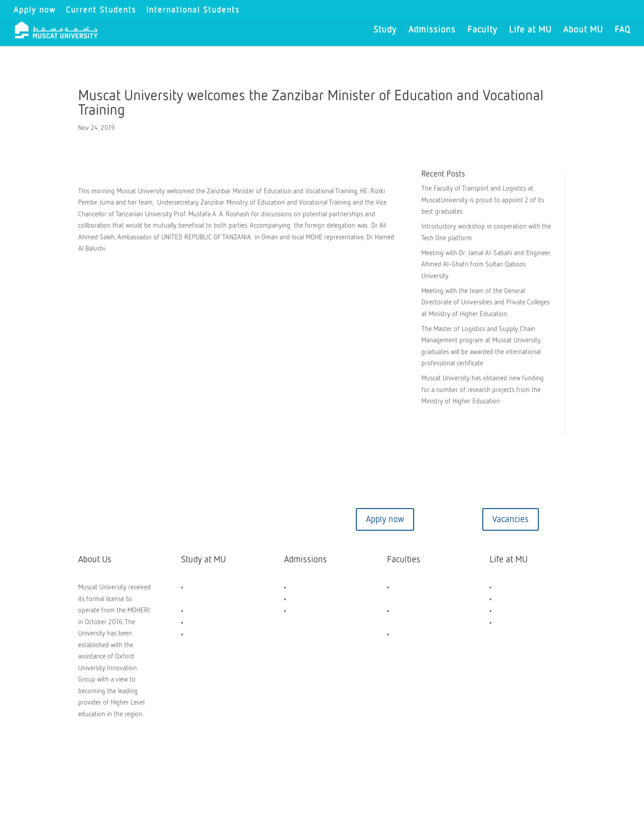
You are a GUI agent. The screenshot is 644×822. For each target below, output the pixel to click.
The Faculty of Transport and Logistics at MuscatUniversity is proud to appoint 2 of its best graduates (483, 200)
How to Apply (310, 599)
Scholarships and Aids (321, 587)
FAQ (623, 30)
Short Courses (207, 634)
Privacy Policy (254, 773)
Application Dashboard (322, 611)
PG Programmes (210, 623)
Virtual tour (259, 519)
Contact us (134, 519)
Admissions (432, 30)
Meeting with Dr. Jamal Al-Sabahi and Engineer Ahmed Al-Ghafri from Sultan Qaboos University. (486, 265)
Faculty (482, 30)
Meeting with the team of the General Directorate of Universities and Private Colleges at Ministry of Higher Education (485, 303)
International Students (193, 10)
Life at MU (530, 30)
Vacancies (511, 519)
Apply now (35, 10)
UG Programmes (210, 611)
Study (385, 30)
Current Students (101, 10)
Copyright (99, 773)
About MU (583, 30)
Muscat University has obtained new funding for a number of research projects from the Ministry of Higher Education (483, 390)
